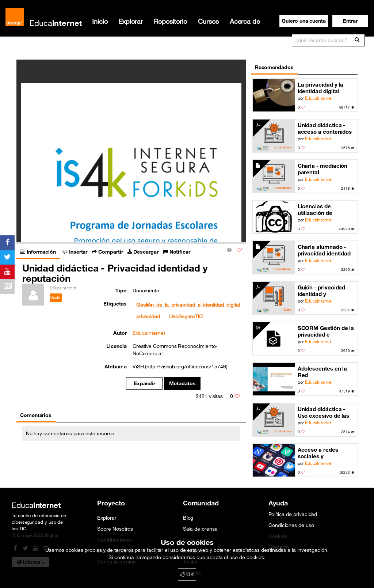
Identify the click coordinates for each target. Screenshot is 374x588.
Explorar (131, 21)
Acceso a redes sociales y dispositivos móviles (324, 453)
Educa (56, 23)
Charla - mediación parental (323, 169)
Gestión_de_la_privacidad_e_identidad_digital (188, 305)
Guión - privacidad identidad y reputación (322, 291)
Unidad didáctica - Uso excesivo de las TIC (324, 412)
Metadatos (182, 383)
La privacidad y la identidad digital (321, 88)
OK (187, 574)
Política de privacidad (293, 514)
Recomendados (274, 67)
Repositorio (170, 21)
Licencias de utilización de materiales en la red (324, 210)
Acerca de (245, 21)
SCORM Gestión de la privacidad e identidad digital (326, 331)
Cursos (208, 21)
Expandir (144, 383)
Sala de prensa (200, 529)
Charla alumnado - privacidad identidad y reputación (324, 250)
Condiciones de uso (291, 525)
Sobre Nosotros (115, 529)
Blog (188, 518)
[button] (350, 21)
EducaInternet (318, 98)
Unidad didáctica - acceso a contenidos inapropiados (325, 128)
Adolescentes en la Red (323, 372)
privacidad (148, 316)
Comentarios (36, 415)
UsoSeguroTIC (186, 316)
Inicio (100, 21)
